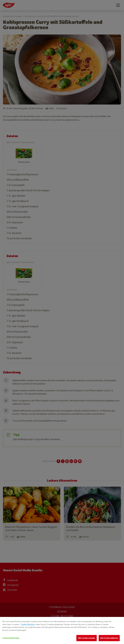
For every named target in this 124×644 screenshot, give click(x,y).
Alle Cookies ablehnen (109, 638)
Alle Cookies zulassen (87, 638)
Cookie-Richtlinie (27, 624)
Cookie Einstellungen (11, 638)
